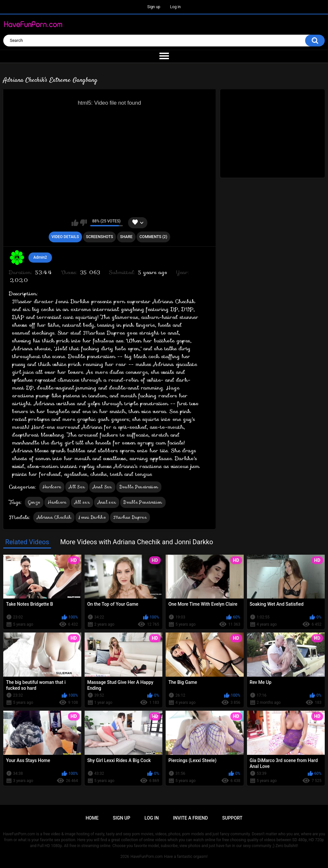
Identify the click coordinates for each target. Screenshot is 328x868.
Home (92, 818)
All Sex (77, 487)
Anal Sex (102, 487)
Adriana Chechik (54, 517)
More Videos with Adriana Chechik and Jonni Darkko (137, 542)
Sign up (154, 7)
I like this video (75, 223)
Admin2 (40, 257)
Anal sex (107, 502)
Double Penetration (139, 487)
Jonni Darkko (92, 517)
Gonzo (34, 502)
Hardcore (52, 487)
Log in (176, 7)
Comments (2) (153, 237)
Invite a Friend (191, 818)
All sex (82, 502)
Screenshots (99, 237)
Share (126, 237)
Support (232, 818)
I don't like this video (83, 223)
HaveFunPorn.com (147, 857)
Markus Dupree (130, 517)
